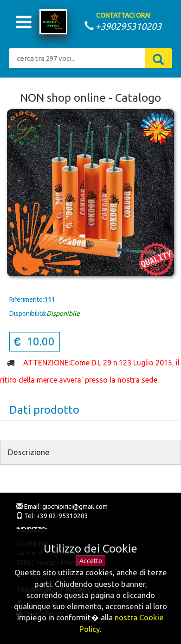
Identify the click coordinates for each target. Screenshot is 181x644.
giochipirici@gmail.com (74, 507)
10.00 (34, 342)
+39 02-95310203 (61, 516)
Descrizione (29, 452)
